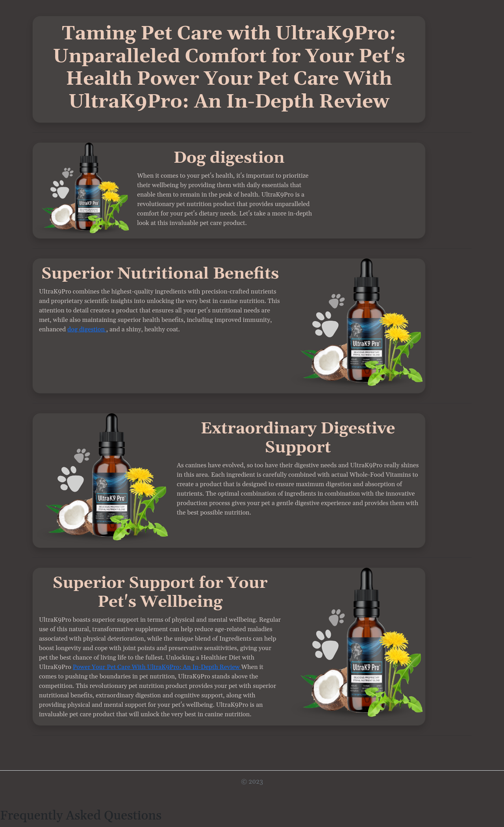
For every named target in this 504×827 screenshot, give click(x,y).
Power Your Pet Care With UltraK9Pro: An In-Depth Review (157, 667)
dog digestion (87, 329)
